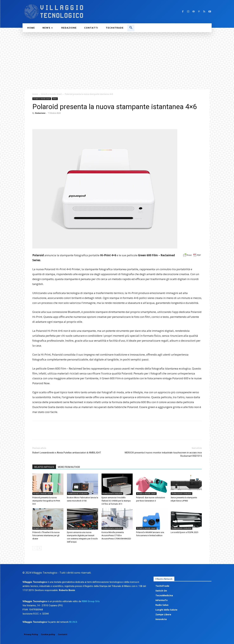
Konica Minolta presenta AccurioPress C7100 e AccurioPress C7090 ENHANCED (116, 535)
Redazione (40, 113)
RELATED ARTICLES (44, 467)
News (55, 99)
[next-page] (39, 548)
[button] (131, 28)
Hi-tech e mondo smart (51, 94)
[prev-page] (34, 548)
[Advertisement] (117, 56)
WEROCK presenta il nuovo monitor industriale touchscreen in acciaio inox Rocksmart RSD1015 (163, 454)
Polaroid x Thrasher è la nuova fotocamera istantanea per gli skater (46, 535)
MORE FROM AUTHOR (69, 467)
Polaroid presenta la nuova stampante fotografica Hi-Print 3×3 (46, 501)
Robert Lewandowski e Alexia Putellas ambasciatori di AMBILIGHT (67, 453)
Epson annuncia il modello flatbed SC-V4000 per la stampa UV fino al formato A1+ (116, 501)
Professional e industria (78, 494)
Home (35, 94)
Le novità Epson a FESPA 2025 (184, 532)
